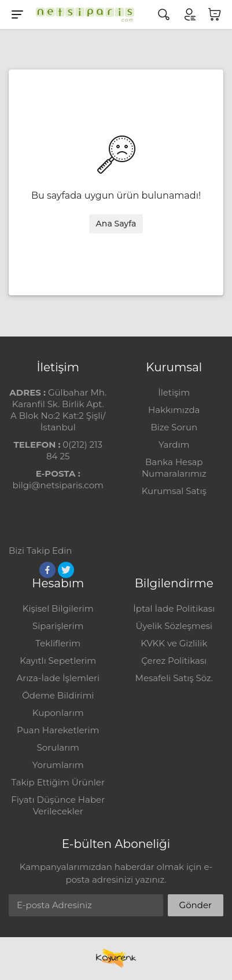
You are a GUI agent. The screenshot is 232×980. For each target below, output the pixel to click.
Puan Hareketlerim (58, 730)
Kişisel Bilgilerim (58, 608)
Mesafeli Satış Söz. (174, 678)
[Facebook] (47, 570)
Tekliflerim (58, 643)
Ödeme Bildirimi (58, 695)
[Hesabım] (189, 14)
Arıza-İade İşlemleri (58, 678)
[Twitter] (66, 570)
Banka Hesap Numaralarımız (174, 468)
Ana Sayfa (116, 224)
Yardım (174, 445)
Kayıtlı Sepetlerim (58, 661)
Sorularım (58, 747)
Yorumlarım (58, 765)
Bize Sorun (174, 427)
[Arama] (164, 14)
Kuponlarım (58, 713)
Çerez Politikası (174, 661)
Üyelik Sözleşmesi (174, 626)
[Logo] (82, 14)
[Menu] (17, 14)
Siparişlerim (58, 626)
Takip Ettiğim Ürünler (58, 782)
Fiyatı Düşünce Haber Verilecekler (58, 805)
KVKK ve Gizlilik (174, 643)
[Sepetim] (215, 14)
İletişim (174, 392)
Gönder (196, 905)
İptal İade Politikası (174, 608)
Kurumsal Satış (174, 491)
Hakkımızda (174, 410)
